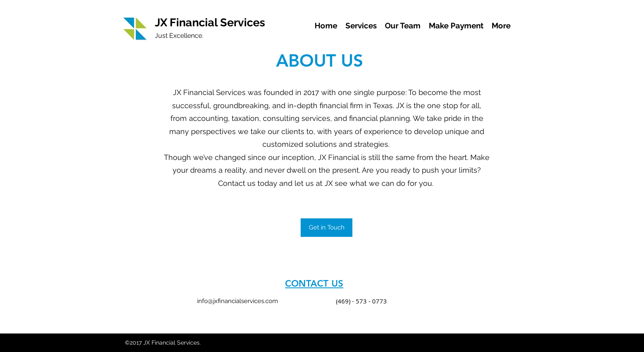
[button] (327, 228)
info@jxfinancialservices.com (238, 301)
